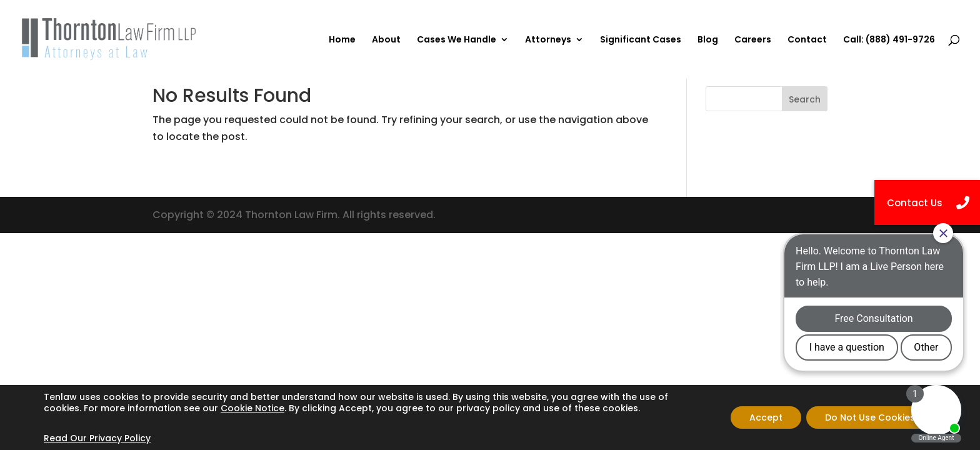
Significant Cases (641, 40)
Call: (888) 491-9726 (889, 40)
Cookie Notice (252, 408)
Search (805, 99)
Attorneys (548, 40)
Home (342, 40)
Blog (708, 40)
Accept (766, 417)
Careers (753, 40)
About (386, 40)
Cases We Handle (457, 40)
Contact (807, 40)
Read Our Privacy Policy (97, 438)
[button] (927, 202)
